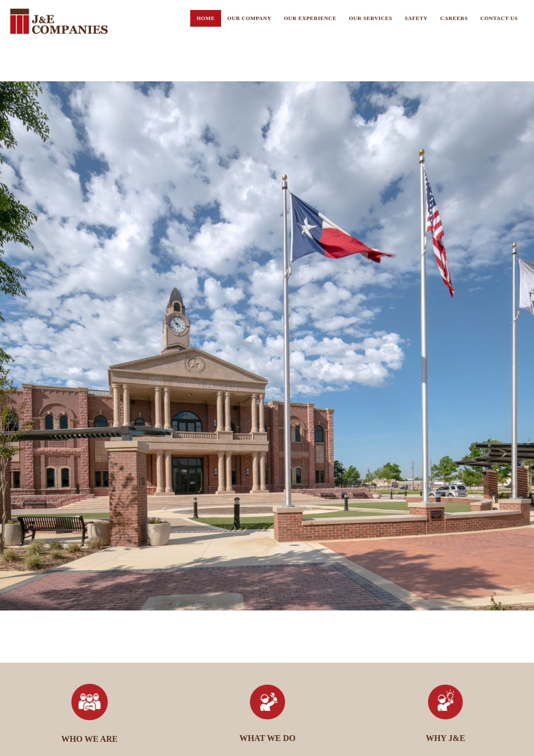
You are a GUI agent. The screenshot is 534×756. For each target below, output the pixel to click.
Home (206, 18)
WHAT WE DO (270, 738)
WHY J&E (448, 738)
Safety (416, 18)
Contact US (499, 18)
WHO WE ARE (92, 739)
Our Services (370, 18)
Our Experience (310, 18)
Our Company (249, 18)
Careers (454, 18)
